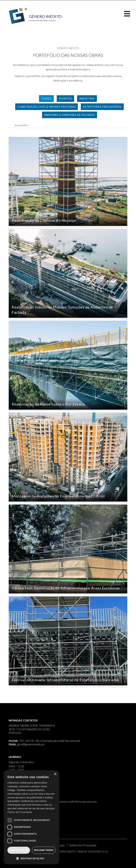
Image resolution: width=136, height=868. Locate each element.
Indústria (87, 98)
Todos (46, 98)
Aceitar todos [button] (19, 850)
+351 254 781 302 (29, 741)
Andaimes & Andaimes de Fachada (70, 115)
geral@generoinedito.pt (31, 744)
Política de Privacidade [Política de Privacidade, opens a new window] (20, 812)
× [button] (55, 774)
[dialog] (31, 817)
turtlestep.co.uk (98, 852)
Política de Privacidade (83, 845)
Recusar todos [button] (44, 850)
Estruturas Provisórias (102, 107)
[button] (31, 858)
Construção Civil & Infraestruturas (47, 107)
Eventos (65, 98)
